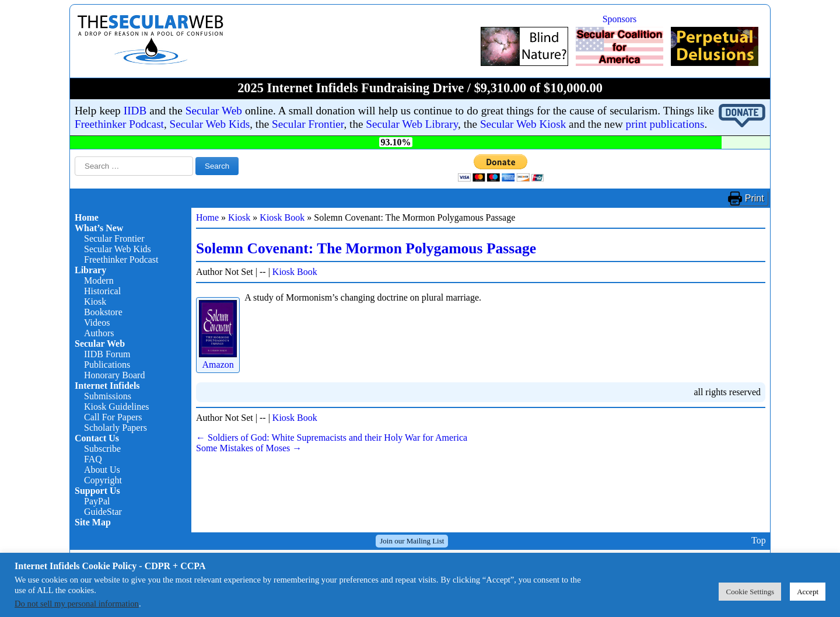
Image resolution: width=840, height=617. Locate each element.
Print (755, 198)
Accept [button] (808, 592)
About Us (102, 470)
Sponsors (620, 19)
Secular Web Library (412, 124)
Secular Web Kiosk (523, 124)
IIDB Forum (107, 354)
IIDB (135, 111)
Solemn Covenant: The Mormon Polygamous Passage (366, 248)
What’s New (99, 228)
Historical (102, 291)
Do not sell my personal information (77, 604)
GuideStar (103, 512)
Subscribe (102, 449)
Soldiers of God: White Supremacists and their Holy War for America (332, 438)
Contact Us (97, 438)
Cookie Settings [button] (750, 592)
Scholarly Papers (116, 428)
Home (87, 217)
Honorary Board (114, 375)
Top (759, 541)
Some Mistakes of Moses (249, 448)
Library (90, 270)
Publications (107, 365)
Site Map (93, 522)
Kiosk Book (282, 217)
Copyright (103, 480)
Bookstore (103, 312)
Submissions (108, 396)
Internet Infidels (107, 386)
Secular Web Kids (210, 124)
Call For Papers (113, 417)
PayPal (97, 501)
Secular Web (214, 111)
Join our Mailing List (412, 541)
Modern (99, 280)
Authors (99, 333)
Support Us (97, 491)
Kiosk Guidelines (117, 407)
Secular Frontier (308, 124)
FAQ (93, 459)
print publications (665, 124)
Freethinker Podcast (119, 124)
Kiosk (95, 301)
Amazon (218, 359)
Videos (97, 323)
